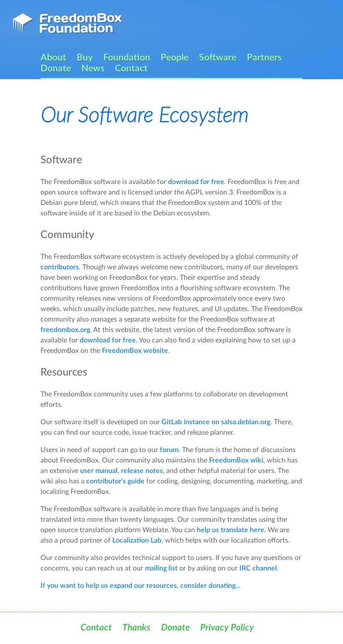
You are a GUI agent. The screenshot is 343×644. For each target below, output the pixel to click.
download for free (196, 182)
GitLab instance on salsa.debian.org (216, 422)
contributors (60, 267)
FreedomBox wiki (236, 460)
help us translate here (230, 530)
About (53, 58)
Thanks (136, 628)
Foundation (127, 58)
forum (169, 450)
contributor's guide (115, 481)
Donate (56, 69)
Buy (85, 58)
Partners (264, 58)
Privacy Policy (227, 628)
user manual (99, 471)
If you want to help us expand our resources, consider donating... (141, 586)
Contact (131, 69)
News (93, 69)
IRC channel (258, 568)
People (175, 58)
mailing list (161, 568)
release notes (142, 471)
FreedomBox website (135, 351)
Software (218, 58)
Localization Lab (137, 540)
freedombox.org (65, 330)
